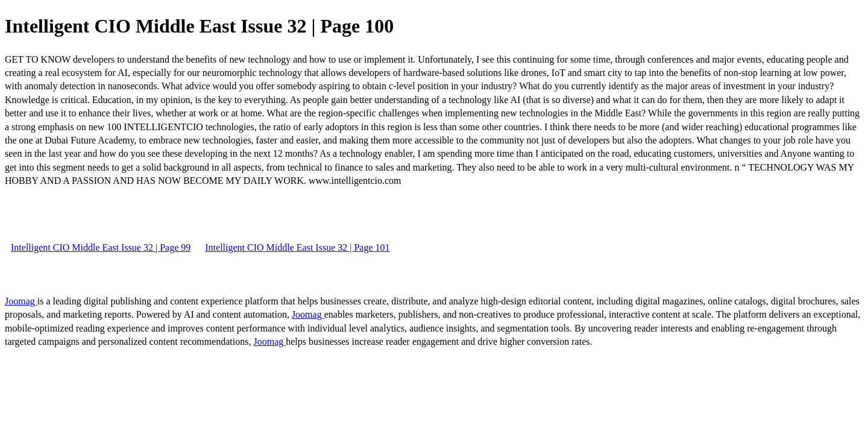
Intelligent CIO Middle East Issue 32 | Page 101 (297, 247)
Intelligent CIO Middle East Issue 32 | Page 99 (101, 247)
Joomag (21, 301)
